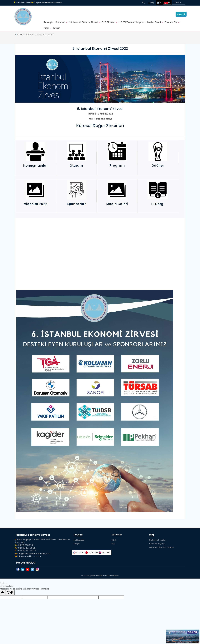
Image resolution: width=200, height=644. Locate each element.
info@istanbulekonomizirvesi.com (47, 3)
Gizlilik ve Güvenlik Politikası (161, 550)
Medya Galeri (164, 23)
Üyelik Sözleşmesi (157, 546)
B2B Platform (114, 23)
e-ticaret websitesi (112, 579)
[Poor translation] (10, 597)
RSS (113, 546)
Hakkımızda (79, 542)
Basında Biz (50, 30)
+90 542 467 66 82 (25, 550)
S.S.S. (114, 542)
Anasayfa (49, 23)
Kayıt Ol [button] (181, 14)
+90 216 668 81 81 (24, 3)
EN (159, 3)
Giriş (151, 3)
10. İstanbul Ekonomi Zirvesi (87, 23)
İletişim (75, 30)
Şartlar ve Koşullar (157, 542)
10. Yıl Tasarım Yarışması (140, 23)
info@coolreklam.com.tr (28, 559)
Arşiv (64, 30)
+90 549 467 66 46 (25, 553)
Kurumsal (62, 23)
